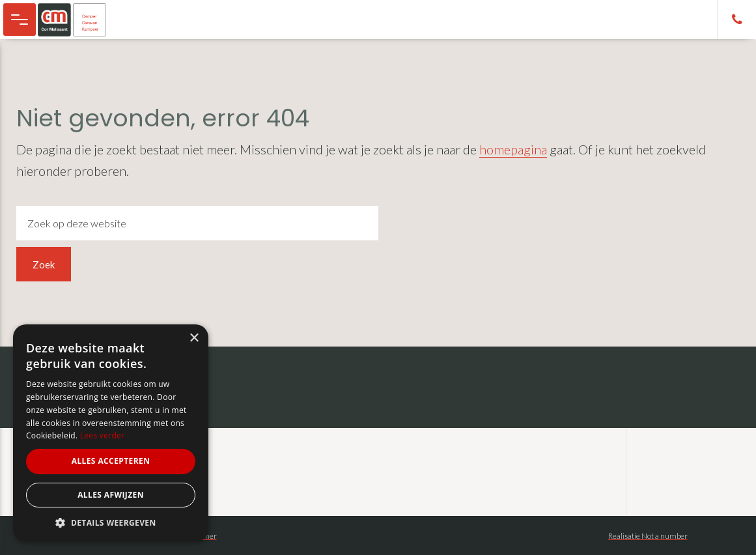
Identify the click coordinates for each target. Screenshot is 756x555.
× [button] (194, 338)
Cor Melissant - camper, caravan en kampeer (78, 20)
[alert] (111, 433)
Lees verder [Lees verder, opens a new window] (103, 435)
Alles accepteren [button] (111, 461)
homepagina (513, 149)
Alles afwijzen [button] (111, 495)
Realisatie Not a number (648, 536)
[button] (111, 523)
